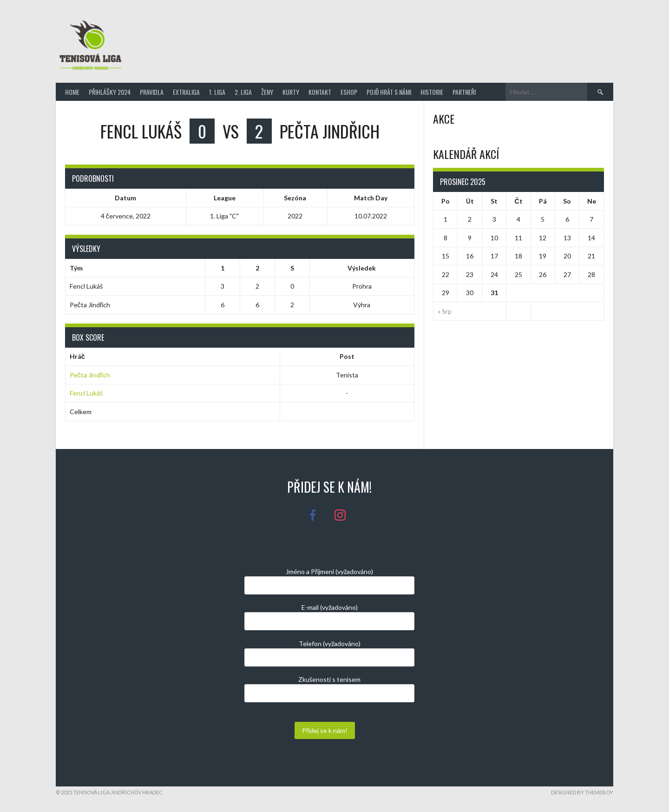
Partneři (464, 92)
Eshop (349, 92)
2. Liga (243, 92)
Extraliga (186, 92)
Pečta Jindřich (90, 375)
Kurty (291, 92)
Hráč (77, 356)
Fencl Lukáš (86, 393)
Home (72, 92)
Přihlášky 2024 (110, 92)
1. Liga (217, 92)
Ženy (267, 92)
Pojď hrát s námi (389, 92)
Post (347, 356)
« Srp (445, 311)
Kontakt (320, 92)
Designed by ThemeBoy (582, 792)
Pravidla (152, 92)
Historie (432, 92)
